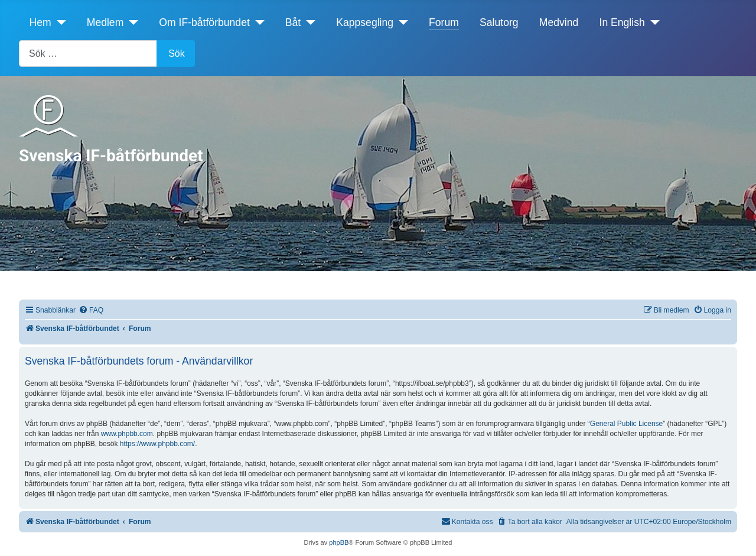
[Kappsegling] (401, 22)
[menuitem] (91, 310)
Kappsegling (365, 22)
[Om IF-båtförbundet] (257, 22)
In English (622, 22)
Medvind (559, 22)
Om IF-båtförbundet (204, 22)
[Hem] (59, 22)
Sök (177, 53)
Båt (293, 22)
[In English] (652, 22)
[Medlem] (131, 22)
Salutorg (499, 22)
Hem (40, 22)
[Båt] (308, 22)
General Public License (626, 424)
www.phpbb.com (127, 434)
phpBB (339, 542)
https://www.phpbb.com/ (157, 444)
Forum (444, 22)
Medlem (105, 22)
